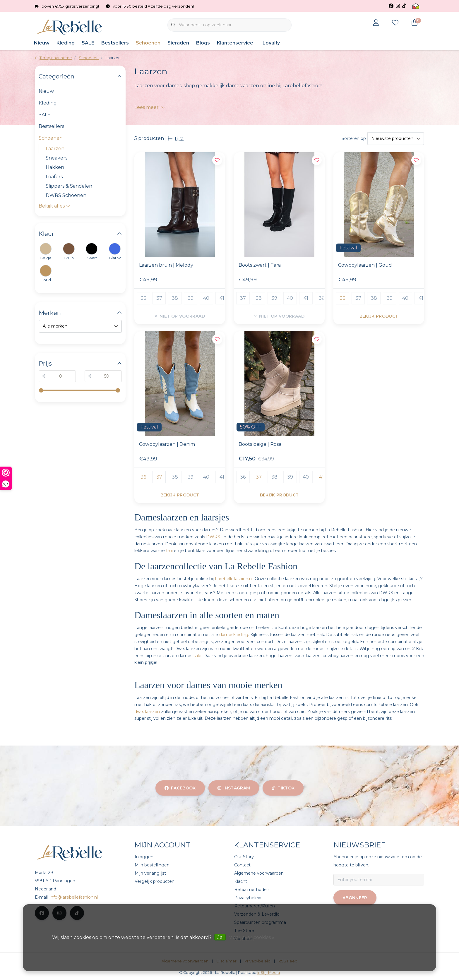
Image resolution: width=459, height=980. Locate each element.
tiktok (283, 788)
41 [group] (222, 298)
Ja (220, 937)
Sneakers (56, 158)
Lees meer (150, 107)
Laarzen (113, 58)
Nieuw (42, 43)
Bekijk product (379, 316)
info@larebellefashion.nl (74, 897)
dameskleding (234, 635)
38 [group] (175, 298)
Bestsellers (115, 43)
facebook (180, 788)
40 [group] (206, 298)
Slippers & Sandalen (69, 186)
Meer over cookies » (251, 937)
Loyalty (271, 43)
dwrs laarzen (147, 712)
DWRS (213, 537)
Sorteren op (354, 138)
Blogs (203, 43)
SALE (88, 43)
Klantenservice (235, 43)
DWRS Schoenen (66, 195)
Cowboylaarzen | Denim (167, 444)
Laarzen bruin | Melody (166, 265)
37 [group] (159, 298)
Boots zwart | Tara (260, 265)
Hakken (55, 167)
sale (197, 656)
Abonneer (355, 898)
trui (169, 551)
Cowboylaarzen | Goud (365, 265)
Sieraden (178, 43)
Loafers (54, 177)
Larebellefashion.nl (234, 579)
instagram (234, 788)
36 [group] (143, 298)
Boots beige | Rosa (260, 444)
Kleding (66, 43)
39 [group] (191, 298)
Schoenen (148, 43)
